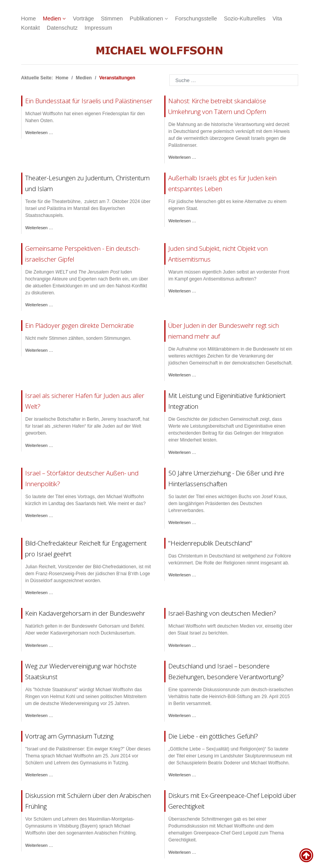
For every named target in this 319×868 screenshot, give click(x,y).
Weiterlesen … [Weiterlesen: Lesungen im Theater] (39, 228)
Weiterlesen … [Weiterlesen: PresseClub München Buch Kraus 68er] (182, 522)
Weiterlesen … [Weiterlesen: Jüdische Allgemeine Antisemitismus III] (182, 221)
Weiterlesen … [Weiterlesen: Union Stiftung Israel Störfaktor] (39, 515)
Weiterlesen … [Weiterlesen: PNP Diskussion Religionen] (182, 575)
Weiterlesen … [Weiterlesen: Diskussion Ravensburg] (182, 852)
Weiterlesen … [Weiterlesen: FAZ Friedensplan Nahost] (39, 133)
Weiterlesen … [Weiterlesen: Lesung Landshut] (182, 775)
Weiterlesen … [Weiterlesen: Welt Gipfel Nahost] (39, 305)
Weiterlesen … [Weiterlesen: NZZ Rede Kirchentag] (182, 157)
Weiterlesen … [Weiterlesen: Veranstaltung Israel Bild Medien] (182, 645)
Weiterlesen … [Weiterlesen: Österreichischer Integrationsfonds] (182, 452)
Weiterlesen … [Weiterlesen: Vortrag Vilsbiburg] (39, 845)
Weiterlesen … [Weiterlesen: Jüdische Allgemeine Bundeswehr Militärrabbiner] (182, 375)
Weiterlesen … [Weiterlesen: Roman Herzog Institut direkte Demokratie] (39, 350)
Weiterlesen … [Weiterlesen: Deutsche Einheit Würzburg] (39, 715)
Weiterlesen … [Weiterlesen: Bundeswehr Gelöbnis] (39, 645)
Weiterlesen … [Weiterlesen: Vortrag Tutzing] (39, 775)
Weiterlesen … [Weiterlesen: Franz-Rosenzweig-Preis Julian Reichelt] (39, 593)
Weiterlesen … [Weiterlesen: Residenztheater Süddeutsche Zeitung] (182, 291)
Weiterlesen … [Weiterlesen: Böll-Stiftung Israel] (182, 715)
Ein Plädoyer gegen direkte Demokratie (79, 325)
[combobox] (234, 80)
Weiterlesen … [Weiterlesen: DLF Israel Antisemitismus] (39, 445)
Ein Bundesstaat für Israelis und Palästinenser (89, 101)
